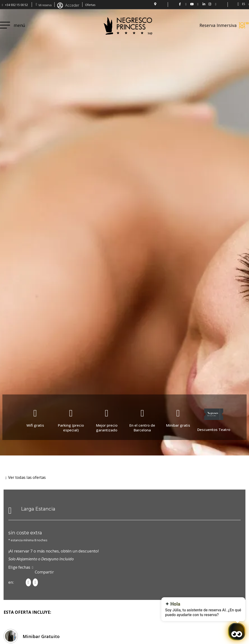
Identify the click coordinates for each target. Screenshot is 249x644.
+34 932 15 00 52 (16, 5)
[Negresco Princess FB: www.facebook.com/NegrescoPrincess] (180, 4)
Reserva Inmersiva (218, 25)
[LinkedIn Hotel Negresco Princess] (204, 4)
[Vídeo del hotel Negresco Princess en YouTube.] (192, 4)
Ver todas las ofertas (27, 477)
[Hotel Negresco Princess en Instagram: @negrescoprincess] (210, 4)
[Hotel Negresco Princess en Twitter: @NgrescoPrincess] (186, 4)
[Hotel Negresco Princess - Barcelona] (216, 4)
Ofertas (90, 5)
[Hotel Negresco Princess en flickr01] (198, 4)
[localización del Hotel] (155, 4)
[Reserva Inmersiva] (244, 25)
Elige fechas (19, 567)
